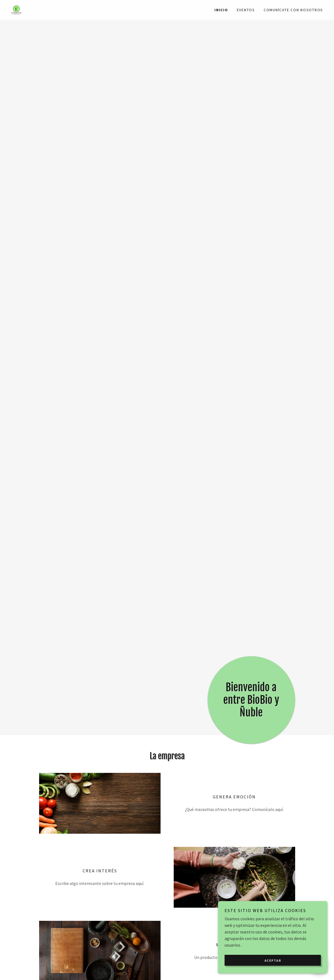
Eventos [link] (246, 10)
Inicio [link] (221, 10)
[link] (16, 9)
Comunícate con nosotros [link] (293, 10)
